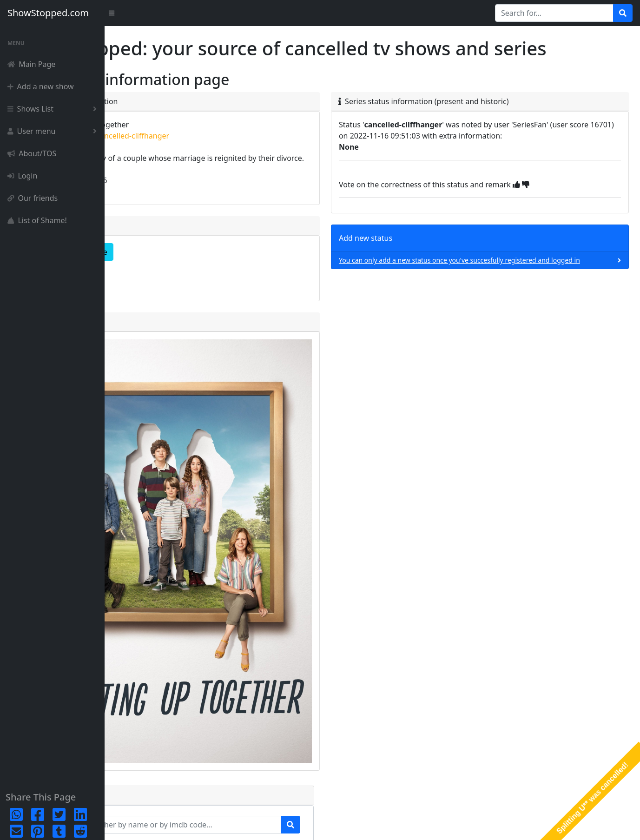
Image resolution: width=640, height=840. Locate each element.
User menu (54, 131)
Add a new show (41, 86)
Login (22, 176)
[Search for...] (554, 13)
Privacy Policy (543, 824)
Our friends (33, 198)
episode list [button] (149, 299)
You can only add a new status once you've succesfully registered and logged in (491, 287)
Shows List (54, 109)
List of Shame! (37, 220)
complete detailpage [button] (165, 274)
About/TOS (32, 153)
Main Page (31, 64)
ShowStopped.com (48, 13)
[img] (563, 207)
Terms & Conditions (599, 824)
